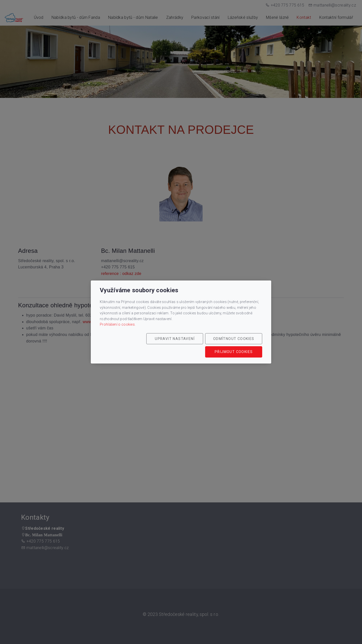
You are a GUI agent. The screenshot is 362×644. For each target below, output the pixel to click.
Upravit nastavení (138, 345)
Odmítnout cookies (188, 345)
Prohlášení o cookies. (118, 328)
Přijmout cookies (238, 345)
